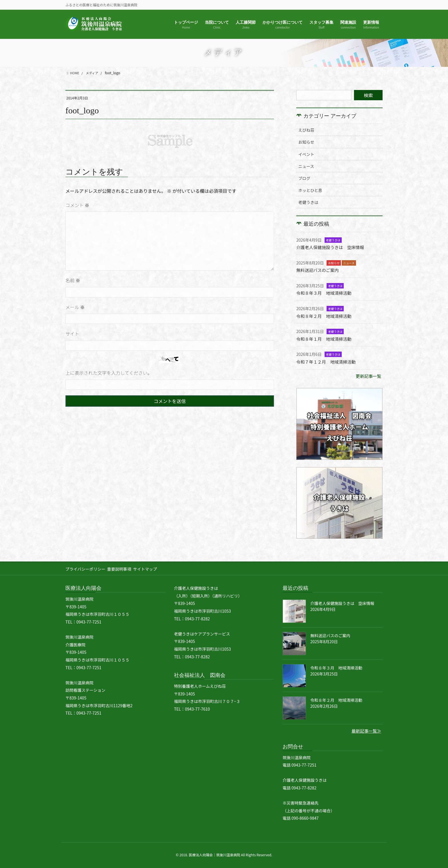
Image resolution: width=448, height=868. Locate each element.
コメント (77, 205)
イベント (306, 154)
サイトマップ (150, 568)
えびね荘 (306, 130)
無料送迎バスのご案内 (319, 270)
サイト (72, 334)
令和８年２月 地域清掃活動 (326, 315)
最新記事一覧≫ (365, 730)
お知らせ (306, 142)
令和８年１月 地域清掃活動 (326, 338)
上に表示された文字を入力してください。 (109, 373)
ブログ (304, 178)
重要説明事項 (122, 568)
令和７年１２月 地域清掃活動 (328, 361)
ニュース (306, 166)
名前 (73, 280)
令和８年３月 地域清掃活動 (326, 293)
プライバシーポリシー (85, 568)
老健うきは (308, 202)
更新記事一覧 (367, 375)
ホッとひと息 (310, 190)
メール (75, 307)
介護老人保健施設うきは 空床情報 (333, 247)
